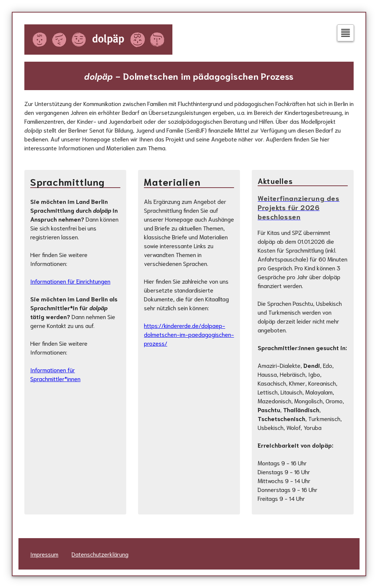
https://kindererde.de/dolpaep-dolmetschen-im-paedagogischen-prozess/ (189, 334)
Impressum (44, 554)
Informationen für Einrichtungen (70, 281)
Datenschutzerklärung (100, 554)
